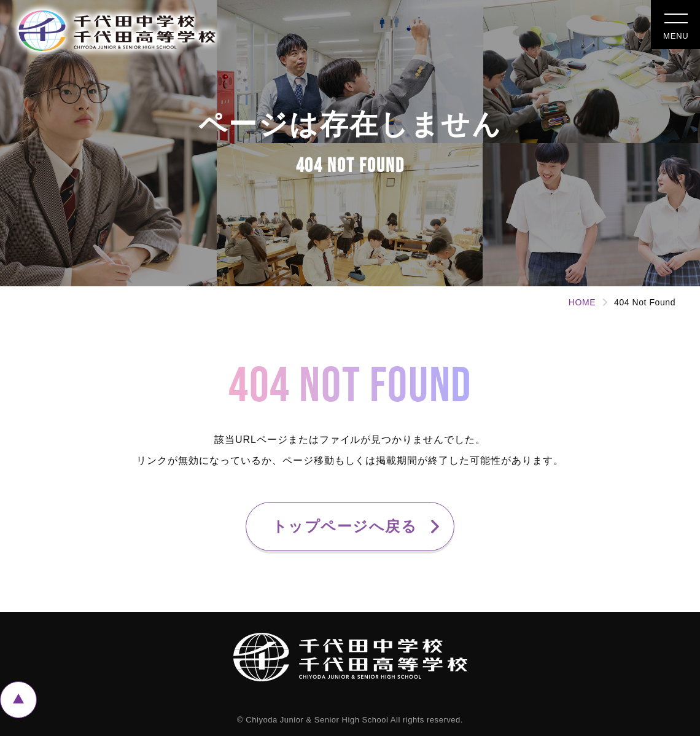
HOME (582, 302)
